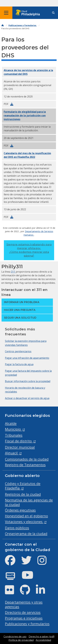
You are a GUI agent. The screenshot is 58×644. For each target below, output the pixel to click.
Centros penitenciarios (18, 351)
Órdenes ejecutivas (20, 510)
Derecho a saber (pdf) (42, 637)
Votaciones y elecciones (24, 522)
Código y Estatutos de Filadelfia (23, 486)
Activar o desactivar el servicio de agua (27, 398)
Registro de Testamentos (25, 465)
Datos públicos (17, 528)
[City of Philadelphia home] (29, 13)
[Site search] (53, 13)
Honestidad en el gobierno (26, 516)
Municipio (13, 429)
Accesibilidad (43, 640)
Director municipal (20, 447)
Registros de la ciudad (23, 494)
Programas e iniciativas (24, 618)
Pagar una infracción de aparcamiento (27, 358)
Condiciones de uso (15, 637)
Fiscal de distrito (19, 441)
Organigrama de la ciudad (26, 534)
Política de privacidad (21, 640)
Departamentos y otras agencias (24, 604)
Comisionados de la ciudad (27, 459)
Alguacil (12, 453)
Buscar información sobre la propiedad (28, 381)
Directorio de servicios (23, 612)
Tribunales (14, 435)
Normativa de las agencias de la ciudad (29, 502)
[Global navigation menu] (6, 13)
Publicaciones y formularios (23, 25)
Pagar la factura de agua (19, 364)
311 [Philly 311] (13, 272)
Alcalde (11, 423)
